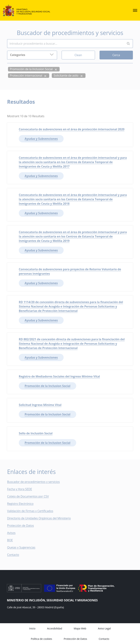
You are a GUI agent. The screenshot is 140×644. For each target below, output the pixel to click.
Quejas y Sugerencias (21, 547)
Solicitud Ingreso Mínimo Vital (40, 405)
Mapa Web (80, 628)
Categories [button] (32, 55)
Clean (78, 55)
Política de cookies (41, 639)
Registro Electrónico (20, 504)
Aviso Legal (104, 628)
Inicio (32, 628)
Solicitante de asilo (66, 75)
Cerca (116, 55)
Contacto (16, 555)
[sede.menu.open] (135, 10)
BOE (12, 540)
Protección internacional (26, 75)
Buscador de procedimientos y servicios (33, 482)
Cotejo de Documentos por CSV (31, 496)
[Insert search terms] (66, 44)
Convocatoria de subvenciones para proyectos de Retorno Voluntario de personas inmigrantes (70, 271)
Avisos (11, 533)
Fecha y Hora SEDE (20, 489)
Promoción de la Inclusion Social (31, 69)
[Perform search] (128, 44)
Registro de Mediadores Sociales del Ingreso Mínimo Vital (59, 376)
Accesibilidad (55, 628)
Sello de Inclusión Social (36, 433)
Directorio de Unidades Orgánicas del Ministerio (39, 518)
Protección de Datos (21, 526)
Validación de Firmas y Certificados (33, 511)
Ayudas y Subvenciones (41, 139)
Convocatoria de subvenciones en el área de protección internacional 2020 (72, 129)
